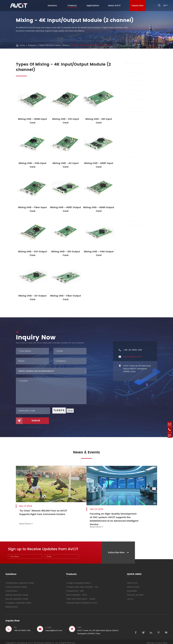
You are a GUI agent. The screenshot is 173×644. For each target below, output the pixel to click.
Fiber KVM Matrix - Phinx (137, 101)
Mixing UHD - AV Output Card (138, 207)
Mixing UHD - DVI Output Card (138, 193)
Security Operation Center (17, 597)
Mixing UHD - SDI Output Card (138, 198)
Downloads (132, 589)
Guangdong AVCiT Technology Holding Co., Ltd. (37, 641)
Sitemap (150, 641)
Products (72, 6)
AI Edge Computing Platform (137, 74)
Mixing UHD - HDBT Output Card (139, 184)
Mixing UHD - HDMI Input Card (138, 152)
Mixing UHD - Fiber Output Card (139, 211)
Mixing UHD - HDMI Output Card (139, 189)
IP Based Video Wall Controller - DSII (137, 83)
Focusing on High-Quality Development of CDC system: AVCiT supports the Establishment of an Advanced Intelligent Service (119, 516)
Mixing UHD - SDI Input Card (137, 161)
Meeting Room (12, 605)
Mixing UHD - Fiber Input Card (138, 180)
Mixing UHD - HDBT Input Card (138, 175)
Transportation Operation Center (20, 581)
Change (70, 413)
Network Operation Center (17, 593)
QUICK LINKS (134, 571)
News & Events (86, 453)
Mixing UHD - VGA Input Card (138, 166)
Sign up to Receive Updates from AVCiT (47, 546)
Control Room (11, 589)
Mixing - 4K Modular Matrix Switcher (136, 128)
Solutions (52, 6)
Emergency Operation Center (18, 601)
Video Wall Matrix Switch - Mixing (54, 45)
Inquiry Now (137, 6)
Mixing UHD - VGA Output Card (139, 202)
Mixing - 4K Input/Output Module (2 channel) (92, 45)
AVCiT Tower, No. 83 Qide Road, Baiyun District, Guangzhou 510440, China (137, 371)
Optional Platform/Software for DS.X (137, 225)
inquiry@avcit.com (133, 359)
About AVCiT (114, 6)
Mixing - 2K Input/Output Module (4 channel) (139, 137)
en (165, 6)
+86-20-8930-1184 (133, 352)
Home (22, 45)
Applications (92, 6)
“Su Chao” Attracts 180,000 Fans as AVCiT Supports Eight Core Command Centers (43, 512)
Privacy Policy (161, 641)
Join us (130, 597)
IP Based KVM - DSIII (135, 92)
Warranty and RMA (135, 593)
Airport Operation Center (16, 585)
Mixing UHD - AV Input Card (137, 171)
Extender (128, 216)
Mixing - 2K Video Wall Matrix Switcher (137, 119)
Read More (26, 523)
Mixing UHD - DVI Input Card (137, 157)
